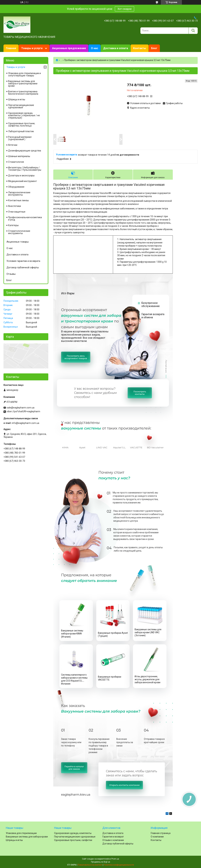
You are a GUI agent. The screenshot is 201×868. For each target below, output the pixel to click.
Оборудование (16, 187)
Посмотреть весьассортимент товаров (76, 357)
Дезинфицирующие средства (25, 151)
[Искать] (193, 31)
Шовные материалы (19, 156)
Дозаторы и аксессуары (21, 175)
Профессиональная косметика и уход (25, 218)
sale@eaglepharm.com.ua (21, 408)
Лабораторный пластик (21, 131)
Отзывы (11, 274)
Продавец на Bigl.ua (100, 862)
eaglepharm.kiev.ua (76, 795)
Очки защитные (17, 212)
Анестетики (15, 206)
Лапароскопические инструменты (19, 194)
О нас (95, 48)
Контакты (140, 48)
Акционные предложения (69, 48)
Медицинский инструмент (22, 181)
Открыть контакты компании (124, 785)
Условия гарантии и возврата (23, 261)
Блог (154, 48)
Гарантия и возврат (113, 837)
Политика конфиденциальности (119, 865)
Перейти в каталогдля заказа (74, 768)
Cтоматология (16, 162)
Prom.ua (115, 859)
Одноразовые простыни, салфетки (73, 840)
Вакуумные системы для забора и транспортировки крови (23, 84)
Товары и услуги (32, 48)
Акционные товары (18, 242)
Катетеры (13, 225)
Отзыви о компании (113, 840)
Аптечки (13, 145)
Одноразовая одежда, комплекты (73, 833)
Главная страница (161, 833)
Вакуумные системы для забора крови (27, 837)
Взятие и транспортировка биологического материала (23, 93)
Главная (11, 48)
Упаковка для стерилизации (21, 833)
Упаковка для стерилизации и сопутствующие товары (24, 74)
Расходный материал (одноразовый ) (20, 138)
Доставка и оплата (116, 48)
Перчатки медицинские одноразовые (21, 106)
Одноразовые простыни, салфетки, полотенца (22, 125)
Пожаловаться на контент (90, 865)
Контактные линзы (18, 200)
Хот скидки (124, 9)
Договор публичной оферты (23, 267)
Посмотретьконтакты (140, 393)
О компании (157, 837)
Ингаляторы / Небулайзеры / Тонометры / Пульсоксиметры (25, 169)
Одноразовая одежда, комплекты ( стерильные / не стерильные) (24, 115)
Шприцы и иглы (17, 99)
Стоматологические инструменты (19, 232)
